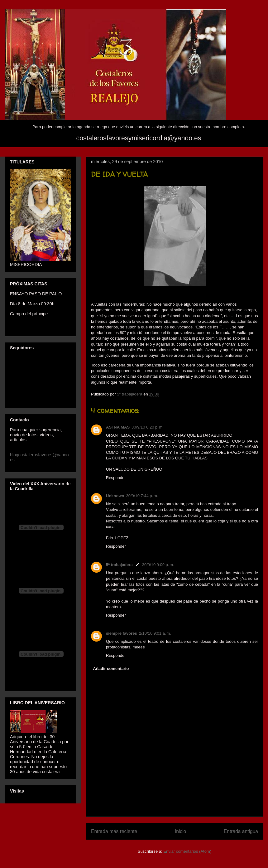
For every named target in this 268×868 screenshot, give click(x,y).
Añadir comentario (111, 669)
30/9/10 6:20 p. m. (148, 427)
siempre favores (122, 633)
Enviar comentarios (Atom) (187, 851)
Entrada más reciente (114, 831)
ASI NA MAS (118, 427)
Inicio (180, 831)
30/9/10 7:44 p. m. (142, 496)
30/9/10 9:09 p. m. (158, 565)
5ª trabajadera (119, 565)
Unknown (115, 496)
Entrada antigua (241, 831)
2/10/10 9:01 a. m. (155, 633)
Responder (116, 478)
